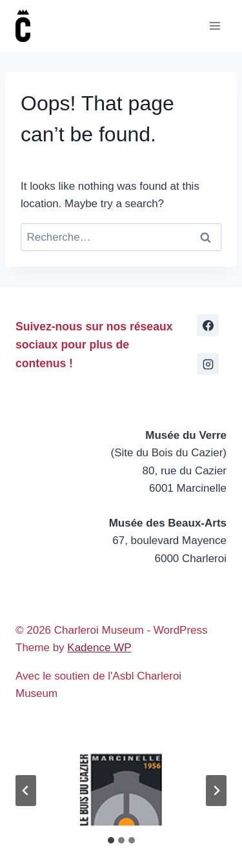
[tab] (111, 840)
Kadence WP (99, 648)
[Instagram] (208, 364)
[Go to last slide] (26, 791)
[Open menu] (215, 25)
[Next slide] (216, 791)
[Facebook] (208, 325)
